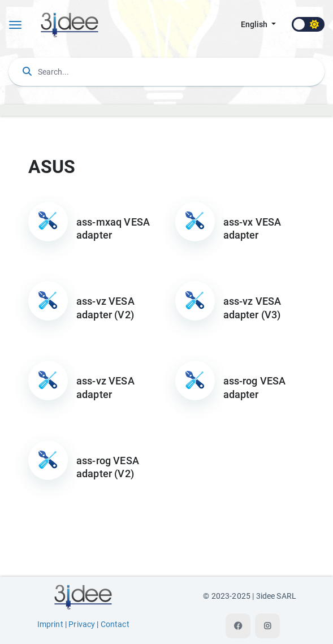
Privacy (82, 624)
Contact (115, 624)
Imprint (50, 624)
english (255, 25)
